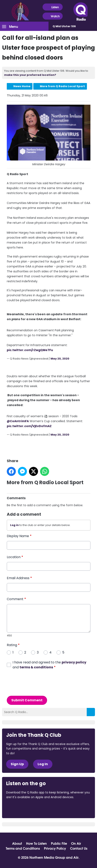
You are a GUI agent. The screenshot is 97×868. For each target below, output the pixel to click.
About (17, 843)
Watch (53, 16)
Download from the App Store (22, 808)
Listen (53, 7)
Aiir (76, 857)
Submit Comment (27, 700)
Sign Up (17, 764)
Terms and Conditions (23, 848)
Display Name (19, 536)
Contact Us (79, 848)
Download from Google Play (57, 808)
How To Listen (36, 843)
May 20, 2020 (60, 359)
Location (15, 557)
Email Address (19, 578)
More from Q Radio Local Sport (62, 86)
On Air (76, 843)
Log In (43, 764)
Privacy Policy (55, 848)
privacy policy (74, 662)
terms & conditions (36, 667)
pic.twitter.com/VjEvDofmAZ (29, 426)
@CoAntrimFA (18, 421)
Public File (59, 843)
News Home (22, 86)
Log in (14, 525)
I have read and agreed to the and (49, 665)
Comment (16, 599)
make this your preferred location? (30, 75)
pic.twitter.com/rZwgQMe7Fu (30, 350)
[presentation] (38, 683)
